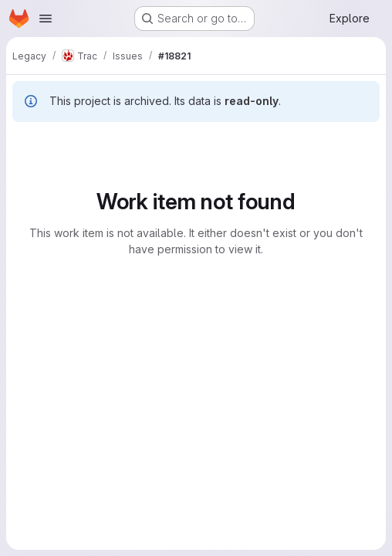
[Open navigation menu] (46, 19)
